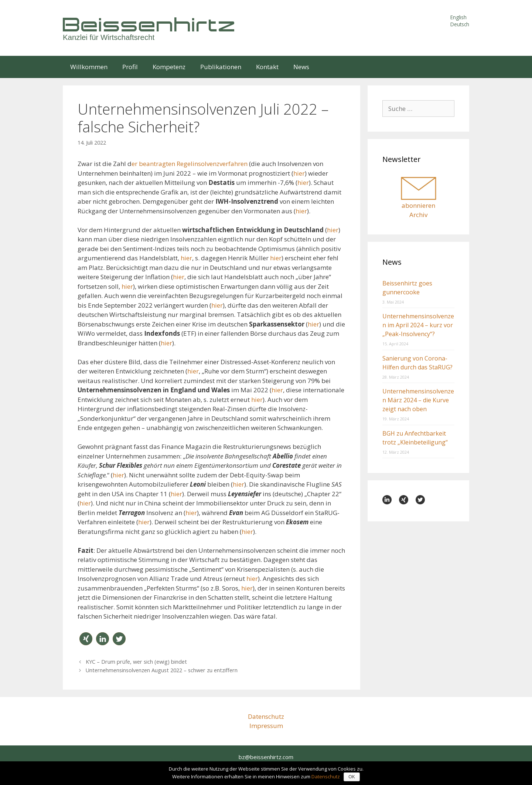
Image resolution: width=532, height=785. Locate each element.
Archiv (418, 215)
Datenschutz (266, 716)
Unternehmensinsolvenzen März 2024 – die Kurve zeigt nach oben (418, 400)
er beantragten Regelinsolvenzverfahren (190, 164)
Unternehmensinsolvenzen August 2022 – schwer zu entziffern (162, 670)
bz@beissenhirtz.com (266, 757)
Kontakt (267, 67)
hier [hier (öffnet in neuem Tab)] (333, 230)
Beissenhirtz (150, 24)
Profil (130, 67)
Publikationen (221, 67)
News (301, 67)
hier (299, 173)
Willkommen (89, 67)
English (458, 17)
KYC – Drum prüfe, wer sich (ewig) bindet (136, 662)
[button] (86, 639)
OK (352, 777)
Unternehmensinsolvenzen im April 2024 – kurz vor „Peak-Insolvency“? (418, 325)
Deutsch (460, 24)
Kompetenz (169, 67)
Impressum (266, 726)
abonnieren (418, 205)
